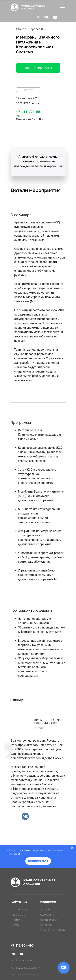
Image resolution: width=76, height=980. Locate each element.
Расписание (20, 909)
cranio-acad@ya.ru (22, 960)
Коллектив (47, 915)
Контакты (46, 925)
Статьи (16, 925)
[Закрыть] (72, 848)
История (46, 909)
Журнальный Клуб (52, 930)
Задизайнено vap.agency (25, 974)
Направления (49, 920)
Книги (16, 920)
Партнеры (19, 915)
